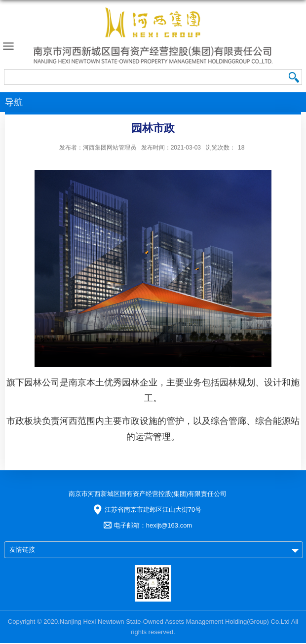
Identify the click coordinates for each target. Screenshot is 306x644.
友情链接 (22, 549)
